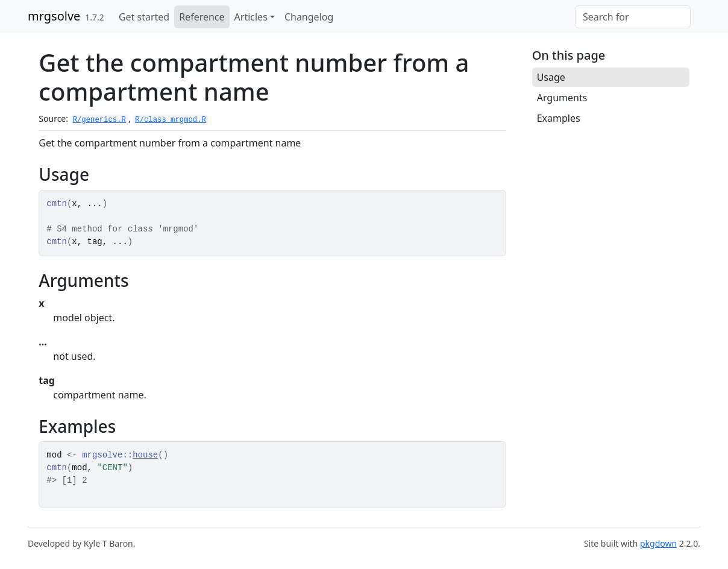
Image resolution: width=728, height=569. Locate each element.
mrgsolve (54, 16)
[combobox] (633, 17)
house (145, 455)
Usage (551, 77)
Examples (559, 118)
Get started (144, 17)
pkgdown (658, 543)
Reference (202, 17)
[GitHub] (695, 10)
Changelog (309, 17)
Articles (251, 17)
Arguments (562, 98)
